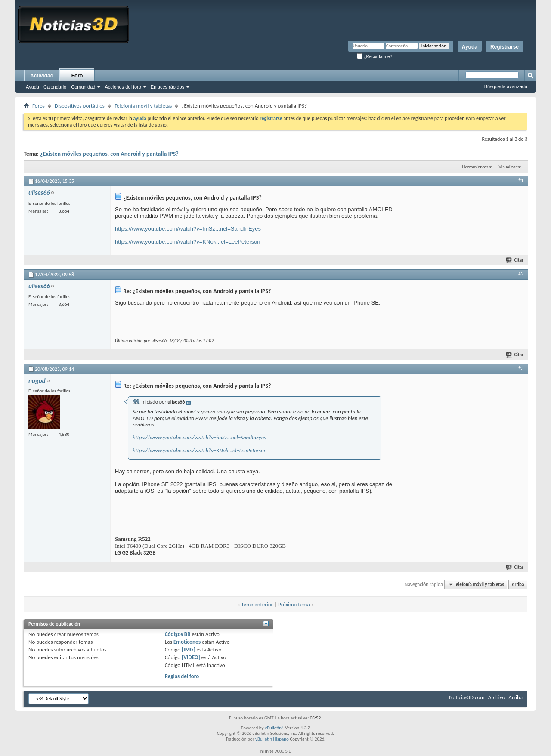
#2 (521, 274)
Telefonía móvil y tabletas (143, 106)
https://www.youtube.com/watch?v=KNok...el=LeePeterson (187, 242)
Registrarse (505, 47)
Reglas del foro (182, 676)
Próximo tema (294, 604)
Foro (77, 76)
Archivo (497, 697)
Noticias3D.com (467, 697)
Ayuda (470, 47)
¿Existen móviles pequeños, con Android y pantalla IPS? (109, 154)
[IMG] (189, 650)
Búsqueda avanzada (506, 86)
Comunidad (83, 87)
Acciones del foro (123, 87)
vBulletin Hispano (272, 739)
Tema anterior (257, 604)
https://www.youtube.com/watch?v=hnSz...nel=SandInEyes (188, 229)
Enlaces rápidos (167, 87)
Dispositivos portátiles (80, 106)
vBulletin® (274, 728)
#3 (521, 368)
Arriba (518, 585)
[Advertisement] (459, 448)
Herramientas (475, 167)
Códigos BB (178, 634)
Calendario (55, 87)
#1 (521, 180)
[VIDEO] (191, 657)
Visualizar (508, 167)
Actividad (42, 76)
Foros (39, 106)
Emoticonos (187, 642)
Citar (515, 260)
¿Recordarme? (375, 57)
